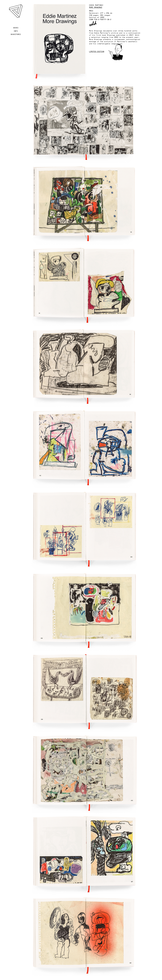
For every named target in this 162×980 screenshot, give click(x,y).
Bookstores (16, 34)
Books (16, 28)
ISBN (91, 20)
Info (16, 31)
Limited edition (97, 52)
